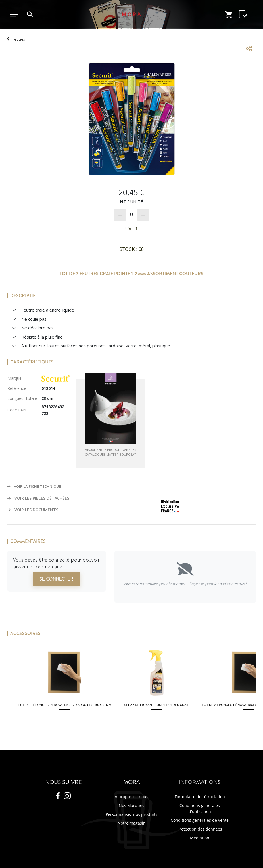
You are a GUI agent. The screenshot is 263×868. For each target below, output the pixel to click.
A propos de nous (131, 797)
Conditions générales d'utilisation (200, 808)
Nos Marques (131, 805)
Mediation (200, 838)
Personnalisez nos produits (131, 814)
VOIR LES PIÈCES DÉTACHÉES (38, 498)
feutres (19, 39)
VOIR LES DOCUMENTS (33, 510)
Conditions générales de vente (200, 820)
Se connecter (56, 579)
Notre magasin (132, 823)
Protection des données (200, 829)
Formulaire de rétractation (200, 797)
